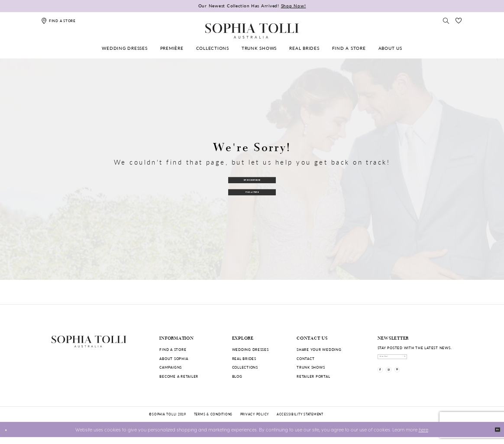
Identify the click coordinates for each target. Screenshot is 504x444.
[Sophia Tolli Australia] (252, 31)
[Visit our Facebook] (384, 381)
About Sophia (174, 358)
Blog (237, 376)
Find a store (173, 349)
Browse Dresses (252, 177)
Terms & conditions (213, 421)
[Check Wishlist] (459, 21)
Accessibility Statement (300, 421)
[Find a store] (59, 21)
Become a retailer (179, 376)
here (423, 436)
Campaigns (171, 367)
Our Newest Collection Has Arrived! (252, 6)
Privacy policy (255, 421)
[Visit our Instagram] (401, 381)
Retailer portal (313, 376)
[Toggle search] (446, 21)
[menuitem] (125, 48)
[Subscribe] (447, 360)
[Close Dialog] (10, 436)
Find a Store (252, 194)
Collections (245, 367)
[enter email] (415, 360)
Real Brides (244, 358)
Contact (305, 358)
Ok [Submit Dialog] (493, 436)
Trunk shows (311, 367)
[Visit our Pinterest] (418, 381)
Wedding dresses (250, 349)
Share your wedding (319, 349)
